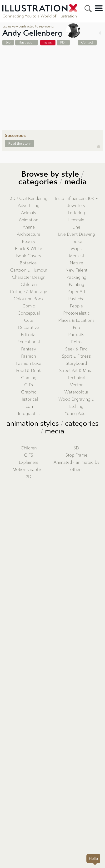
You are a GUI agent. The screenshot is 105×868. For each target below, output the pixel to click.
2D (29, 477)
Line (76, 227)
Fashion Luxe (29, 363)
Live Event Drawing (76, 234)
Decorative (29, 328)
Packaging (76, 277)
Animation (29, 220)
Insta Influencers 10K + (76, 199)
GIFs (29, 385)
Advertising (29, 206)
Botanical (29, 263)
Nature (76, 263)
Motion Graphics (29, 470)
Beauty (29, 242)
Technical (76, 378)
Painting (76, 285)
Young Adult (76, 414)
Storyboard (76, 363)
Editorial (29, 335)
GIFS (29, 455)
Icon (29, 407)
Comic (29, 306)
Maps (76, 249)
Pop (76, 328)
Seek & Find (76, 349)
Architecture (29, 234)
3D (76, 448)
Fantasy (29, 349)
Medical (76, 256)
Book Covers (29, 256)
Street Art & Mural (76, 371)
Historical (29, 399)
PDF (63, 42)
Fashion (29, 356)
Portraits (76, 335)
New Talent (76, 270)
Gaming (29, 378)
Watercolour (76, 392)
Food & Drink (29, 371)
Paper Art (76, 292)
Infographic (29, 414)
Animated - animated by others (76, 466)
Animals (29, 213)
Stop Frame (76, 455)
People (76, 306)
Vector (76, 385)
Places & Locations (76, 320)
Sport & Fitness (76, 356)
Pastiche (76, 299)
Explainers (29, 462)
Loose (76, 242)
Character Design (29, 277)
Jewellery (76, 206)
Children (29, 285)
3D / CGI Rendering (29, 199)
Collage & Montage (29, 292)
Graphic (29, 392)
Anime (29, 227)
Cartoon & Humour (29, 270)
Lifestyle (76, 220)
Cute (29, 320)
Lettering (76, 213)
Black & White (29, 249)
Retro (76, 342)
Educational (29, 342)
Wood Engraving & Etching (76, 403)
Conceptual (29, 313)
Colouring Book (29, 299)
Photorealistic (76, 313)
